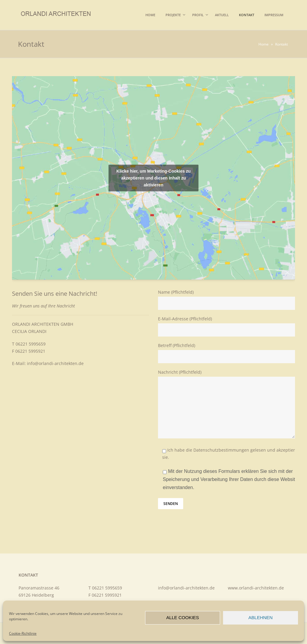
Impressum (274, 15)
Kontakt (247, 15)
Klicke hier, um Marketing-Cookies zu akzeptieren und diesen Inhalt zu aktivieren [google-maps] (153, 178)
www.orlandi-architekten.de (256, 588)
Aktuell (222, 15)
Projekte (173, 15)
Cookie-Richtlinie (23, 633)
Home (150, 15)
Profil (198, 15)
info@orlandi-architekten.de (55, 363)
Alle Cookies (182, 617)
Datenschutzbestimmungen (221, 450)
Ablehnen (261, 617)
